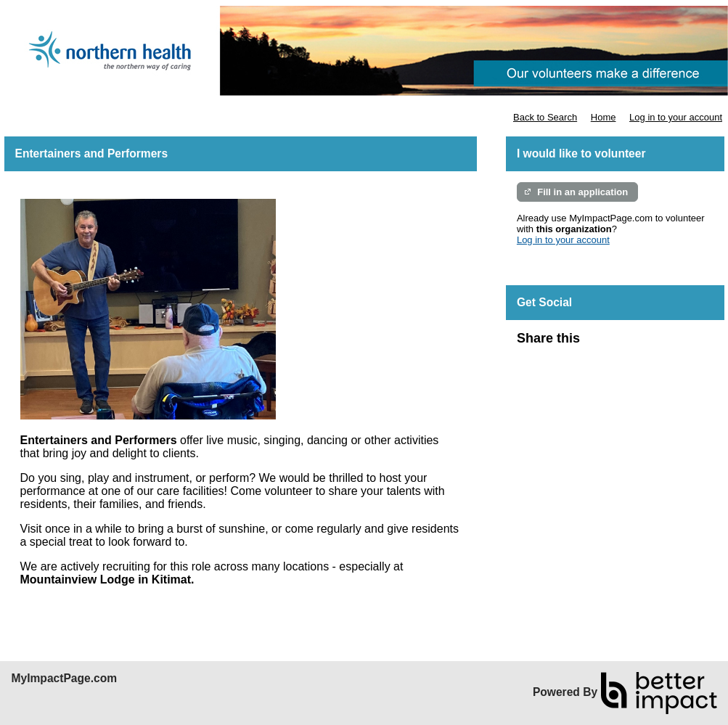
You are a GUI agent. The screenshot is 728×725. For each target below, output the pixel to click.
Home (604, 117)
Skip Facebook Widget (627, 344)
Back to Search (545, 117)
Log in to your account (676, 117)
